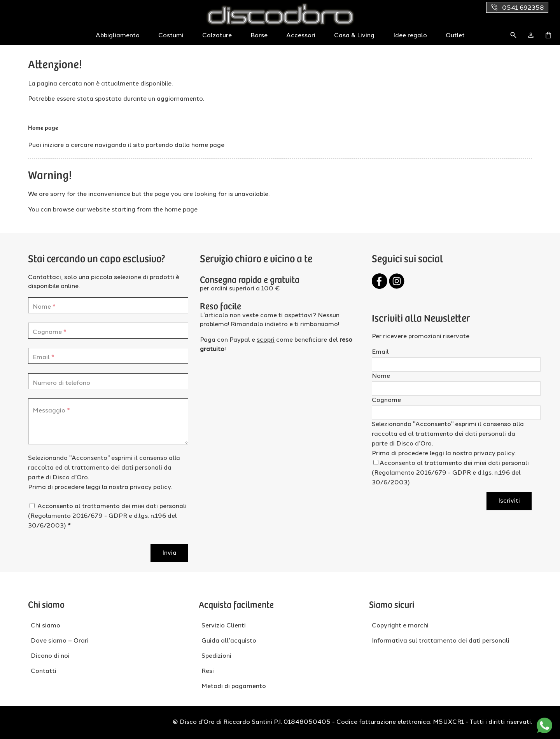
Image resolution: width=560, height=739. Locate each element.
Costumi (171, 36)
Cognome (386, 400)
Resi (208, 671)
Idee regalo (410, 36)
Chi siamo (45, 626)
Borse (259, 36)
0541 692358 (517, 7)
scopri (266, 340)
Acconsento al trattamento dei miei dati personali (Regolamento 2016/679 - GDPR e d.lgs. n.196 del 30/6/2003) (107, 516)
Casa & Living (354, 36)
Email (380, 352)
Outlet (455, 36)
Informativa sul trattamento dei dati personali (441, 641)
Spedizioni (216, 656)
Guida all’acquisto (229, 641)
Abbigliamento (118, 36)
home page (208, 145)
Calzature (217, 36)
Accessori (301, 36)
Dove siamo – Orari (60, 641)
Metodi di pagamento (234, 687)
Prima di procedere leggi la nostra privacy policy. (100, 487)
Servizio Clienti (224, 626)
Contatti (44, 671)
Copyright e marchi (400, 626)
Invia (169, 553)
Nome (381, 376)
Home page (43, 127)
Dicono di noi (50, 656)
